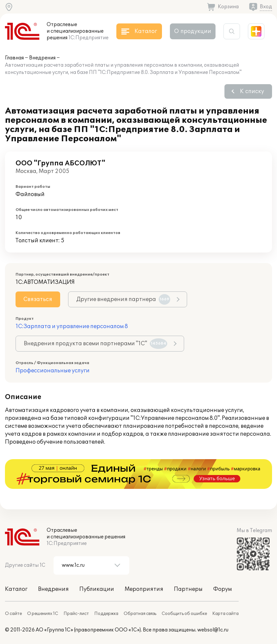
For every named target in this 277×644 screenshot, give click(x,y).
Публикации (97, 589)
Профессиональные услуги (53, 371)
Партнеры (188, 589)
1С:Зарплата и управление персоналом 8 (72, 326)
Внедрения (42, 58)
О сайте (13, 614)
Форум (222, 589)
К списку (252, 91)
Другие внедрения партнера (123, 299)
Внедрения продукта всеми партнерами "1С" (96, 344)
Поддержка (106, 614)
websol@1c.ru (213, 630)
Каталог (16, 589)
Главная (14, 58)
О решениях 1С (43, 614)
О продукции (193, 31)
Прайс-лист (76, 614)
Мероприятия (144, 589)
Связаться (38, 299)
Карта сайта (225, 614)
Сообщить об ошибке (184, 614)
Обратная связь (140, 614)
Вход (266, 7)
